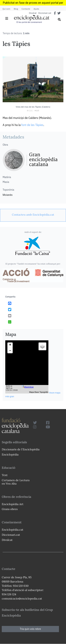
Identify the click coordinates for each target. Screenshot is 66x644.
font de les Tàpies (32, 125)
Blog (16, 9)
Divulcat (33, 13)
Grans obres (10, 509)
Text (5, 475)
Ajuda (36, 9)
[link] (33, 215)
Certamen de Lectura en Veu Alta (16, 482)
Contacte (26, 9)
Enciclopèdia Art (13, 504)
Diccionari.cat (45, 13)
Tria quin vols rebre (30, 629)
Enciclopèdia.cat (12, 530)
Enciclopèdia (10, 454)
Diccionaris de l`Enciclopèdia (21, 449)
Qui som (6, 9)
